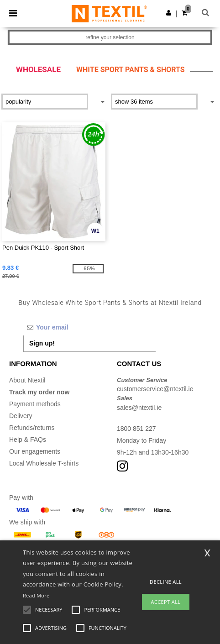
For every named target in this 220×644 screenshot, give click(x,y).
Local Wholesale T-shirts (44, 463)
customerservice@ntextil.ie (155, 389)
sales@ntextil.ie (139, 408)
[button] (169, 13)
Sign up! (42, 343)
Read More (36, 595)
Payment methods (35, 404)
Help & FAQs (28, 440)
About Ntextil (27, 380)
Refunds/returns (32, 428)
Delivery (21, 416)
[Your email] (89, 327)
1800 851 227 (136, 429)
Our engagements (35, 451)
